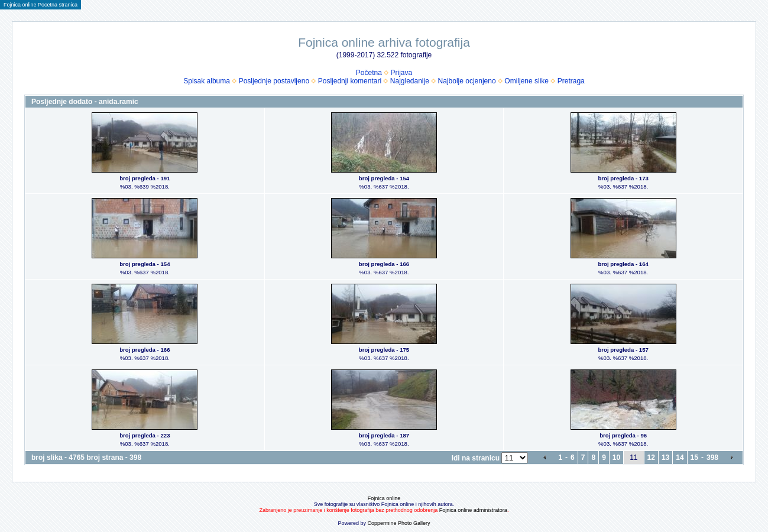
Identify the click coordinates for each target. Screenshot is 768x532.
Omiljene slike (526, 81)
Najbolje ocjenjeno (467, 81)
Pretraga (571, 81)
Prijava (402, 73)
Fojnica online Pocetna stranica (40, 5)
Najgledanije (410, 81)
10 (616, 458)
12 (651, 458)
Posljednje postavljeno (274, 81)
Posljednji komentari (350, 81)
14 (680, 458)
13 (665, 458)
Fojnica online (384, 498)
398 (712, 458)
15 (694, 458)
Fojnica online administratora (473, 510)
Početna (369, 73)
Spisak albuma (207, 81)
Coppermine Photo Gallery (398, 523)
